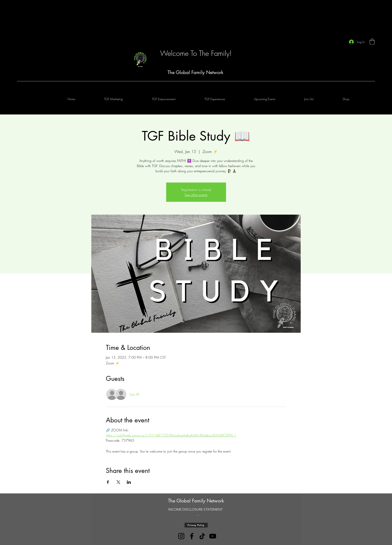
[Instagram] (181, 536)
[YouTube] (213, 536)
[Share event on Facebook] (108, 482)
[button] (372, 42)
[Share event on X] (118, 482)
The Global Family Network (195, 72)
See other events (196, 195)
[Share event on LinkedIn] (129, 482)
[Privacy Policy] (196, 525)
